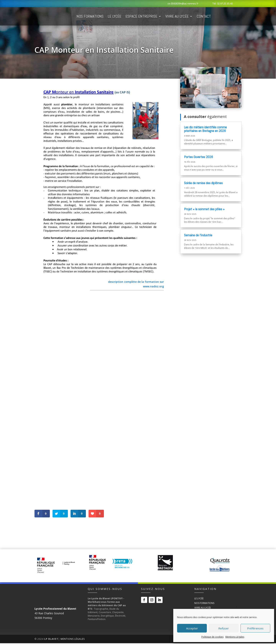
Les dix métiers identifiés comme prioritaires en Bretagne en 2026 (205, 130)
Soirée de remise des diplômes (203, 184)
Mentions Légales (235, 637)
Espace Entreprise (163, 17)
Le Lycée (136, 17)
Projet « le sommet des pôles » (204, 210)
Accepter (192, 628)
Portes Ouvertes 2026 (198, 158)
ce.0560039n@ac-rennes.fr (183, 3)
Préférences (255, 628)
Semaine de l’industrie (198, 236)
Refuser (224, 628)
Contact (226, 17)
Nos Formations (112, 17)
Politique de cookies (212, 637)
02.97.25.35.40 (225, 3)
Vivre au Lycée (199, 17)
